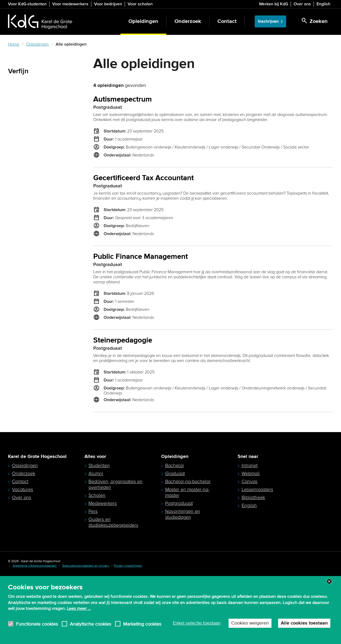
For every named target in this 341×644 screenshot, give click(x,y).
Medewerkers (103, 562)
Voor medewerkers (70, 4)
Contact (227, 21)
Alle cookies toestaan (304, 623)
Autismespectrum (123, 100)
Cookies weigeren (250, 623)
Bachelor (175, 524)
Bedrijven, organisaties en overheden (115, 543)
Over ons (302, 4)
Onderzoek (188, 21)
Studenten (99, 524)
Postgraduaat (179, 562)
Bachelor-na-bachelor (188, 540)
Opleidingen (143, 21)
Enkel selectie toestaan (197, 623)
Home (14, 44)
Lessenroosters (257, 548)
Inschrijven (268, 21)
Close (329, 581)
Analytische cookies (90, 624)
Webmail (251, 532)
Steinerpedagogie (123, 341)
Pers (93, 570)
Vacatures (23, 548)
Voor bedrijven (108, 4)
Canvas (249, 540)
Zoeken (17, 84)
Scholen (97, 554)
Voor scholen (140, 4)
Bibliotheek (253, 556)
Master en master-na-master (187, 551)
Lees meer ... (79, 609)
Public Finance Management (141, 257)
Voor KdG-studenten (27, 4)
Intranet (250, 524)
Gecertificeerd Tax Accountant (143, 178)
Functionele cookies (37, 624)
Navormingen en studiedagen (183, 573)
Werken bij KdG (273, 4)
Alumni (96, 532)
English (323, 4)
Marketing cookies (142, 624)
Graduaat (175, 532)
